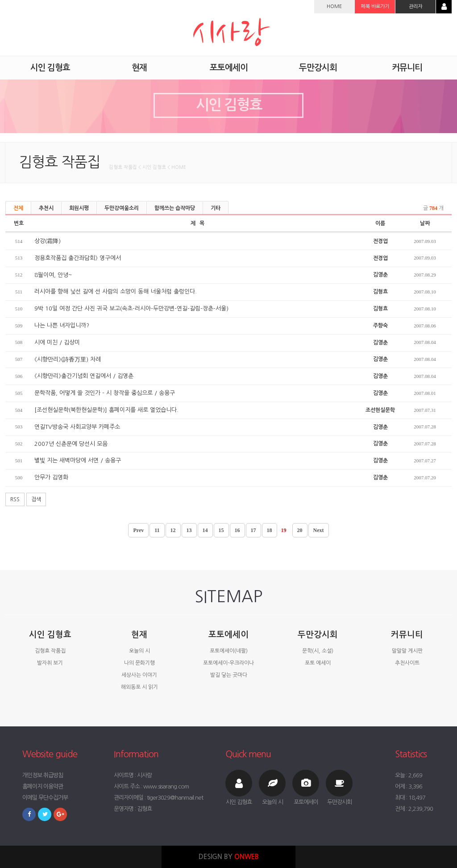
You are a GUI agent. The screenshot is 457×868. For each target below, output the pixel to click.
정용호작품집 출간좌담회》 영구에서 (78, 258)
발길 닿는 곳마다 (229, 675)
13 (189, 530)
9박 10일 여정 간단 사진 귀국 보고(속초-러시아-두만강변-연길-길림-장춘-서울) (131, 308)
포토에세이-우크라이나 (228, 663)
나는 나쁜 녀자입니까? (62, 325)
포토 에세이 (318, 663)
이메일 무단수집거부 (45, 798)
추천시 (46, 208)
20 (300, 530)
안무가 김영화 (51, 477)
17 (253, 530)
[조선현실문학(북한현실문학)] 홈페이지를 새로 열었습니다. (106, 410)
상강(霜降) (48, 241)
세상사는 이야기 (139, 675)
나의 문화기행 (139, 663)
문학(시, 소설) (318, 651)
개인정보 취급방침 (43, 775)
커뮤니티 (407, 635)
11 (157, 530)
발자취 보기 (50, 663)
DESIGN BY (229, 857)
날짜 (425, 223)
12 (173, 530)
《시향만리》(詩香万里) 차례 (68, 359)
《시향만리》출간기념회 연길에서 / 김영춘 (84, 376)
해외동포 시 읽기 (139, 687)
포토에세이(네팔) (229, 651)
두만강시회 (318, 635)
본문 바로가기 (0, 0)
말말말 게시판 (407, 651)
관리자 (415, 6)
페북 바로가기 (375, 6)
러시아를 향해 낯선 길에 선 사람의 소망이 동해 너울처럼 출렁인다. (116, 291)
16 (237, 530)
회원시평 (79, 208)
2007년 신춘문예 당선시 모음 (71, 444)
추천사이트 (407, 663)
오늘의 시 (139, 651)
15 (221, 530)
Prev (138, 530)
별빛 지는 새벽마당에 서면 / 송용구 (78, 460)
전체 (18, 208)
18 (270, 530)
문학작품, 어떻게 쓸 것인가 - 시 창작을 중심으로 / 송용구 (105, 393)
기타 (216, 208)
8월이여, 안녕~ (53, 275)
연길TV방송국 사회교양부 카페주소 (77, 427)
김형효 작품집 (50, 651)
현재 (139, 635)
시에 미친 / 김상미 (57, 342)
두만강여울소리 (122, 208)
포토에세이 (228, 635)
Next (319, 530)
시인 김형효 (50, 635)
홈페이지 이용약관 (43, 786)
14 (205, 530)
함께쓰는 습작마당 (175, 208)
